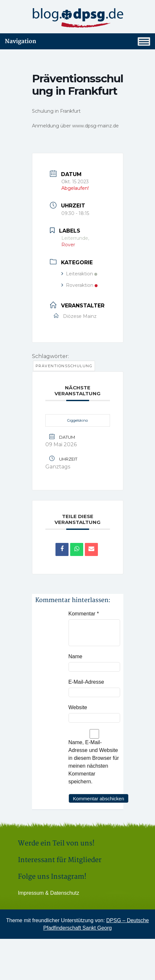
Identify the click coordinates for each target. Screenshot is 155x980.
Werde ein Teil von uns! (56, 843)
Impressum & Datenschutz (49, 893)
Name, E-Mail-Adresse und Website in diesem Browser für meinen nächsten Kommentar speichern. (94, 762)
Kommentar (84, 614)
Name (76, 656)
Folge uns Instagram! (52, 877)
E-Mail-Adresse (86, 682)
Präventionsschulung (64, 366)
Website (78, 707)
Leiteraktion (79, 274)
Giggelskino (77, 420)
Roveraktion (79, 285)
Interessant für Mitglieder (60, 860)
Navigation (77, 41)
